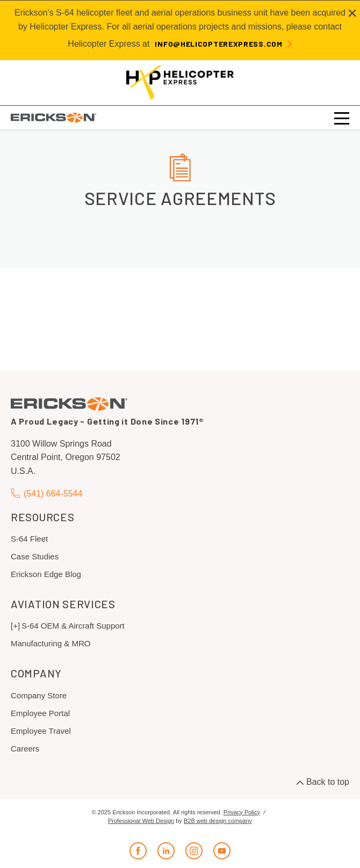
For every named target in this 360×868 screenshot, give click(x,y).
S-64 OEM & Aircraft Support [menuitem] (73, 626)
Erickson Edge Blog (46, 574)
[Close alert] (352, 13)
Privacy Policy (242, 812)
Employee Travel (41, 731)
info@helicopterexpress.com (218, 44)
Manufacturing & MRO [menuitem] (51, 643)
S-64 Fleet (29, 539)
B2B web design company (218, 821)
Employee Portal (40, 713)
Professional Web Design (141, 821)
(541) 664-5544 (46, 494)
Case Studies (35, 556)
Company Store (39, 695)
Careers (25, 749)
